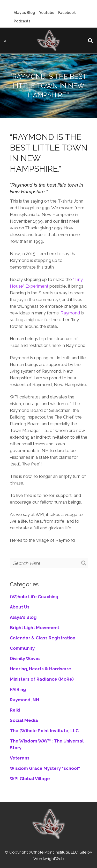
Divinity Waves (25, 658)
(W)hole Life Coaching (34, 597)
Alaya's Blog (23, 617)
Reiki (15, 710)
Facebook (67, 13)
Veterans (20, 758)
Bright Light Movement (35, 628)
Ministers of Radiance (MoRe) (42, 679)
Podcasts (22, 21)
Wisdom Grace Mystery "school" (45, 768)
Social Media (24, 720)
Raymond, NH (24, 700)
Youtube (47, 13)
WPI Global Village (30, 779)
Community (22, 648)
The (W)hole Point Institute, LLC (44, 731)
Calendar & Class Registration (43, 638)
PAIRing (18, 689)
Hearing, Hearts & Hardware (40, 669)
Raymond (70, 313)
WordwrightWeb (49, 859)
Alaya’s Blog (24, 13)
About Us (20, 607)
